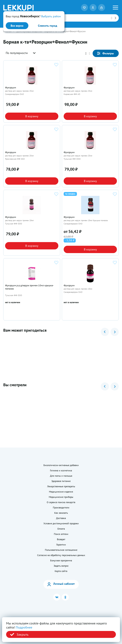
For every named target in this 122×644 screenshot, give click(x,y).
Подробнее (24, 627)
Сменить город (48, 26)
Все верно (17, 26)
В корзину (32, 116)
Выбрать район (51, 16)
